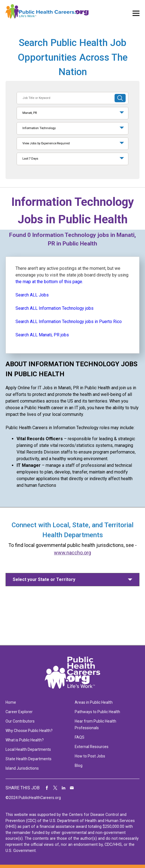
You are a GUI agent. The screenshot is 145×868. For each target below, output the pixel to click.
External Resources (92, 747)
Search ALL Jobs (32, 295)
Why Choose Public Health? (29, 731)
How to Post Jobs (90, 756)
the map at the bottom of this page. (49, 282)
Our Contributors (20, 721)
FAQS (80, 737)
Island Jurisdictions (22, 768)
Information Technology (39, 128)
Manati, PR (30, 113)
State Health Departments (29, 759)
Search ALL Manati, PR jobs (42, 335)
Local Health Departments (28, 749)
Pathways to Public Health (97, 712)
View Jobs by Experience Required (46, 143)
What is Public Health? (25, 740)
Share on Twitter (55, 788)
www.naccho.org (72, 553)
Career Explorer (19, 712)
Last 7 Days (30, 159)
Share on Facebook (47, 788)
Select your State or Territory (44, 579)
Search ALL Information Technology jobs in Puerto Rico (69, 322)
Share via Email (72, 788)
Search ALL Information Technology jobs (55, 308)
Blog (79, 765)
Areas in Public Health (94, 702)
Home (11, 702)
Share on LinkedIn (64, 788)
